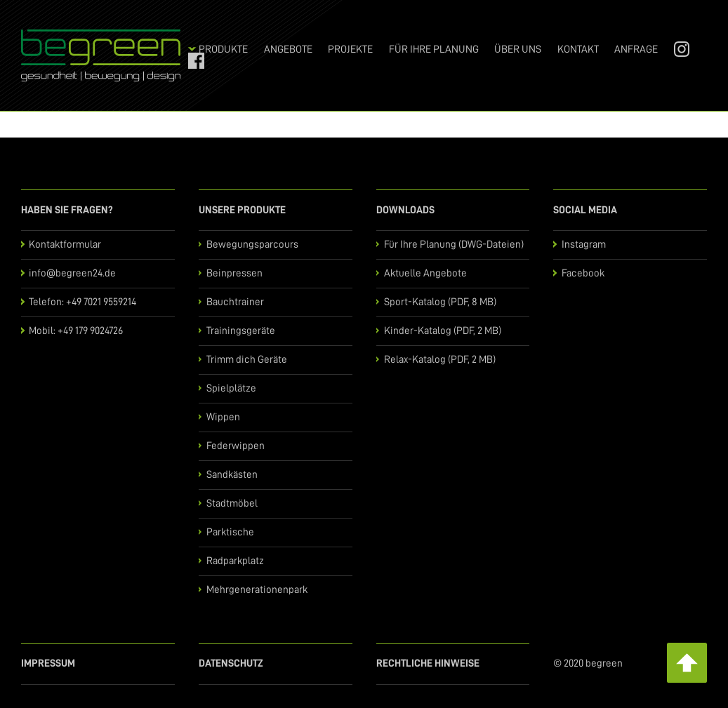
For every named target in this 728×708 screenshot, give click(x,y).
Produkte (223, 49)
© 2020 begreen (588, 663)
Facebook (191, 61)
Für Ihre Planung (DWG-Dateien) (454, 245)
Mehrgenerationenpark (257, 590)
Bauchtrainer (235, 302)
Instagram (677, 49)
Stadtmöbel (232, 503)
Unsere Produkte (242, 210)
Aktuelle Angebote (425, 273)
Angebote (288, 49)
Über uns (518, 49)
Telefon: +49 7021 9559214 (82, 302)
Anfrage (636, 49)
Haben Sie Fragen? (67, 210)
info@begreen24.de (72, 273)
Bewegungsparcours (252, 245)
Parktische (230, 532)
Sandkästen (232, 475)
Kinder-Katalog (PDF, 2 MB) (443, 331)
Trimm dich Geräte (247, 360)
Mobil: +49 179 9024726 (76, 331)
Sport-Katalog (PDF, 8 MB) (440, 302)
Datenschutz (231, 663)
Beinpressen (234, 273)
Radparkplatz (235, 561)
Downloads (405, 210)
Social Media (585, 210)
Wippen (223, 417)
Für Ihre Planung (434, 49)
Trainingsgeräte (241, 331)
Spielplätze (231, 388)
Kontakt (578, 49)
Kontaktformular (65, 245)
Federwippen (236, 446)
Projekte (350, 49)
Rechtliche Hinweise (428, 663)
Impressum (48, 663)
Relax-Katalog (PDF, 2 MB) (440, 360)
